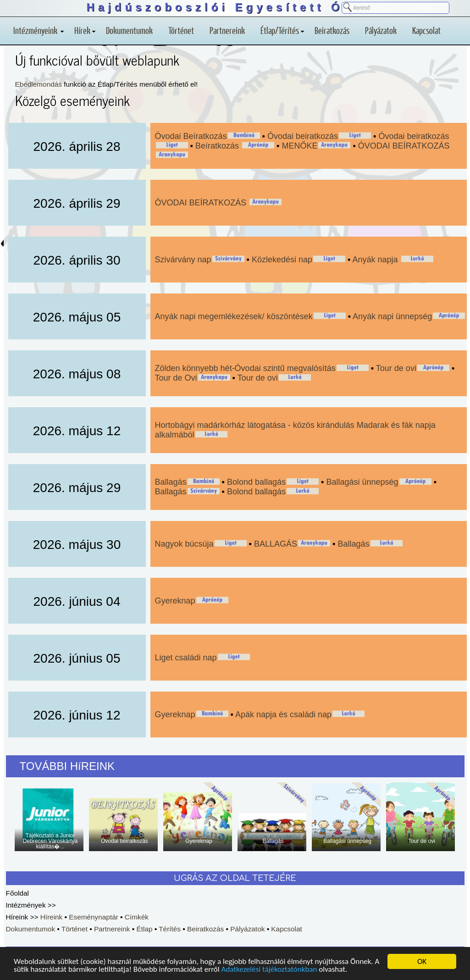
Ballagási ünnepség (362, 482)
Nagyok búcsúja (184, 544)
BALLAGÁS (276, 544)
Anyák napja (376, 260)
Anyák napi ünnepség (392, 316)
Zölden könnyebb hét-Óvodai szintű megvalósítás (245, 368)
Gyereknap (175, 601)
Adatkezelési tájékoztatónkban (269, 970)
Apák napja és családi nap (283, 714)
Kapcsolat (426, 30)
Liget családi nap (186, 658)
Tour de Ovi (176, 378)
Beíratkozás (218, 146)
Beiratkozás (332, 30)
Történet (181, 30)
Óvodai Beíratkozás (191, 136)
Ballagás (171, 482)
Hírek (85, 30)
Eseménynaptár (94, 917)
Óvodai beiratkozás (303, 136)
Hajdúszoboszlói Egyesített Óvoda (235, 7)
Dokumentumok (129, 30)
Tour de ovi (396, 368)
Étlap (144, 929)
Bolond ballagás (256, 482)
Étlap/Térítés (282, 30)
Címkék (137, 917)
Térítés (170, 929)
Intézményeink (39, 30)
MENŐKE (299, 146)
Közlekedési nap (282, 260)
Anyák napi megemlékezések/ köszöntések (234, 316)
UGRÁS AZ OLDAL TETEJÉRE (235, 878)
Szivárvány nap (183, 260)
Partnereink (227, 30)
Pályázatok (381, 30)
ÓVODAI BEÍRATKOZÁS (404, 146)
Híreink (52, 917)
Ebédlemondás (39, 84)
